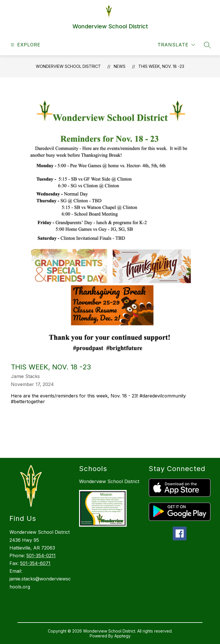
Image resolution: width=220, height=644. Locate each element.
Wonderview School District (68, 66)
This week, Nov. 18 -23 (161, 66)
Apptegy (122, 636)
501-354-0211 (41, 556)
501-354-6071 (35, 563)
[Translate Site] (176, 45)
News (120, 66)
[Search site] (207, 45)
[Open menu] (25, 45)
